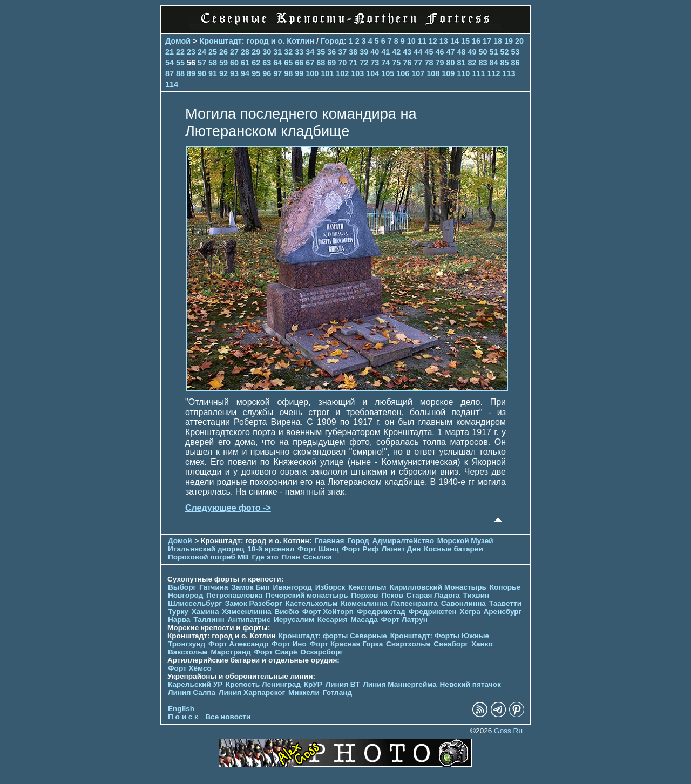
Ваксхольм (188, 652)
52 (504, 52)
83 (483, 63)
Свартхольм (408, 644)
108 (433, 73)
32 (288, 52)
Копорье (505, 587)
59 (223, 63)
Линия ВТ (343, 684)
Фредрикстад (381, 611)
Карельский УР (195, 684)
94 (245, 73)
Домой (178, 41)
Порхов (364, 595)
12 (433, 41)
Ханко (482, 644)
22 (180, 52)
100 (312, 73)
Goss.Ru (508, 731)
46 (439, 52)
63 (267, 63)
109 (448, 73)
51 (493, 52)
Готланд (338, 692)
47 (450, 52)
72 (364, 63)
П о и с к (183, 717)
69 (331, 63)
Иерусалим (294, 620)
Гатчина (214, 587)
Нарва (179, 620)
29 (256, 52)
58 (213, 63)
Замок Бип (250, 587)
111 (478, 73)
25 (213, 52)
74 (385, 63)
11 (422, 41)
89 (191, 73)
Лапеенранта (414, 603)
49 (472, 52)
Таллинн (209, 620)
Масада (364, 620)
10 (411, 41)
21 (170, 52)
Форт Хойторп (328, 611)
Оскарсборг (321, 652)
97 (277, 73)
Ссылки (317, 557)
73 (375, 63)
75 (396, 63)
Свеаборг (451, 644)
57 (202, 63)
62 (256, 63)
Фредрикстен (432, 611)
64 (277, 63)
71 (353, 63)
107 (418, 73)
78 (429, 63)
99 (299, 73)
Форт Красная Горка (347, 644)
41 (385, 52)
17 (487, 41)
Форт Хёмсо (190, 668)
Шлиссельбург (195, 603)
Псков (392, 595)
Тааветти (505, 603)
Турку (178, 611)
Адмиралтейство (403, 541)
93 (234, 73)
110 (463, 73)
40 (375, 52)
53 (516, 52)
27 (234, 52)
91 (213, 73)
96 (267, 73)
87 (170, 73)
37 (342, 52)
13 (444, 41)
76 (407, 63)
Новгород (185, 595)
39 (364, 52)
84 (493, 63)
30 (267, 52)
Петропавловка (234, 595)
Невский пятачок (470, 684)
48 (461, 52)
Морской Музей (465, 541)
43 (407, 52)
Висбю (287, 611)
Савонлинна (463, 603)
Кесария (333, 620)
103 (357, 73)
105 (388, 73)
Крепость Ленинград (263, 684)
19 (509, 41)
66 (299, 63)
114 (172, 84)
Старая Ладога (433, 595)
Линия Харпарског (252, 692)
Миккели (304, 692)
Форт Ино (289, 644)
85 (504, 63)
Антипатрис (249, 620)
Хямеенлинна (246, 611)
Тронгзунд (187, 644)
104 (372, 73)
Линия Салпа (192, 692)
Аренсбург (502, 611)
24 (202, 52)
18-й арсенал (271, 549)
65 (288, 63)
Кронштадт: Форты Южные (440, 636)
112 (493, 73)
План (291, 557)
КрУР (313, 684)
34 (310, 52)
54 (170, 63)
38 (353, 52)
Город (332, 41)
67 (310, 63)
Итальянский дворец (206, 549)
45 (429, 52)
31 (277, 52)
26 (223, 52)
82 (472, 63)
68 (321, 63)
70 (342, 63)
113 (509, 73)
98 (288, 73)
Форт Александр (238, 644)
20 (519, 41)
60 (234, 63)
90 (202, 73)
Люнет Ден (401, 549)
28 (245, 52)
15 (465, 41)
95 (256, 73)
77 (418, 63)
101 (327, 73)
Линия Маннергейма (400, 684)
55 (180, 63)
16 (476, 41)
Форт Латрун (404, 620)
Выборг (182, 587)
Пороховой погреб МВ (208, 557)
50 (483, 52)
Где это (265, 557)
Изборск (330, 587)
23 (191, 52)
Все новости (228, 717)
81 (461, 63)
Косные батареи (453, 549)
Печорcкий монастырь (307, 595)
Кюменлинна (364, 603)
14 (455, 41)
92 (223, 73)
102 (342, 73)
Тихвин (476, 595)
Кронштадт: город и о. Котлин (257, 41)
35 (321, 52)
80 (450, 63)
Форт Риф (360, 549)
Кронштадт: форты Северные (333, 636)
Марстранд (231, 652)
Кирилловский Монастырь (438, 587)
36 (331, 52)
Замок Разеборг (254, 603)
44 (418, 52)
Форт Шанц (318, 549)
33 (299, 52)
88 (180, 73)
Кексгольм (367, 587)
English (181, 709)
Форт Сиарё (275, 652)
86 (516, 63)
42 (396, 52)
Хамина (205, 611)
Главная (329, 541)
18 (498, 41)
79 (439, 63)
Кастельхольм (312, 603)
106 (403, 73)
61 (245, 63)
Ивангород (292, 587)
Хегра (470, 611)
